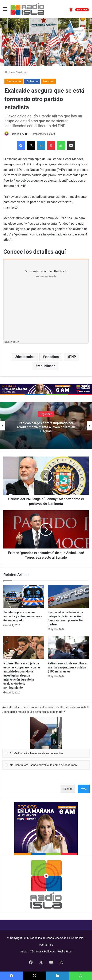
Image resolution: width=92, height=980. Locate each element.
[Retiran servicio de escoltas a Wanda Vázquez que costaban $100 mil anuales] (68, 648)
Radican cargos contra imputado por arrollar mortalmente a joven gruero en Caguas (46, 427)
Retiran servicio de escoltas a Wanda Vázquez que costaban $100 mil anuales (68, 667)
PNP (73, 357)
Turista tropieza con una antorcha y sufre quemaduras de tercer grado (23, 616)
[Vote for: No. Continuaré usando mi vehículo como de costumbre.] (46, 765)
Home (10, 72)
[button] (46, 733)
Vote (84, 789)
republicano (47, 366)
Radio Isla (15, 134)
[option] (46, 426)
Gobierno (32, 81)
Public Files (64, 951)
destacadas (26, 357)
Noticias (23, 72)
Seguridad (46, 414)
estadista (52, 357)
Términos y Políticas (42, 951)
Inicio (24, 951)
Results (68, 789)
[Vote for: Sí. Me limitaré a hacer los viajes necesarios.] (46, 737)
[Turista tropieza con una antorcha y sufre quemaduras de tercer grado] (24, 597)
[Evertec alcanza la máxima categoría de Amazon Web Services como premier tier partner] (68, 597)
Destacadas (14, 81)
